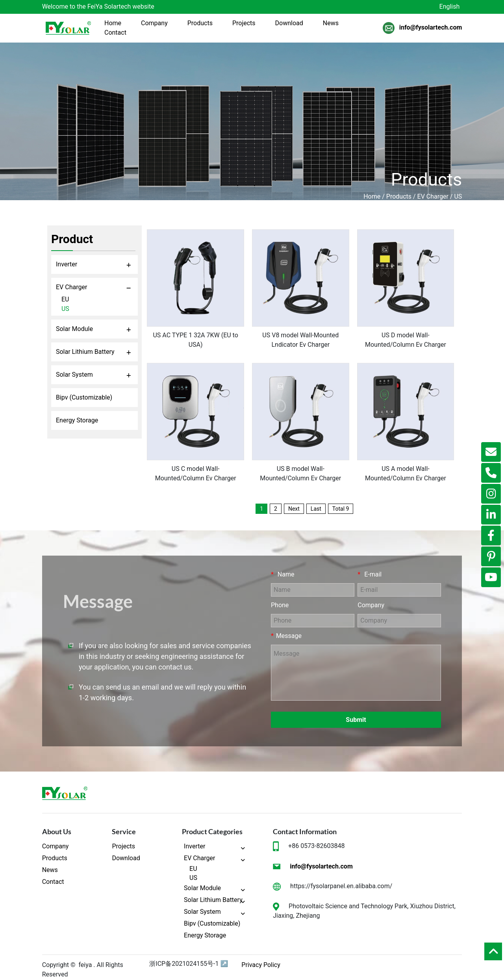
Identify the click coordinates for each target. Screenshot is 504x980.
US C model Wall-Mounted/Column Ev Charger (196, 473)
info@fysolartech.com (431, 27)
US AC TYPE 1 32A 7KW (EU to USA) (195, 340)
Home (372, 196)
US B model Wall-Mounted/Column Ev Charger (300, 473)
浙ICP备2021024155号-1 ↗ (189, 964)
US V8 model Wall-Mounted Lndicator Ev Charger (300, 340)
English (450, 7)
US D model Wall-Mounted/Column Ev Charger (406, 340)
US (458, 196)
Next (294, 509)
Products (399, 196)
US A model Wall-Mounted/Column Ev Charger (406, 473)
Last (316, 509)
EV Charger (433, 196)
